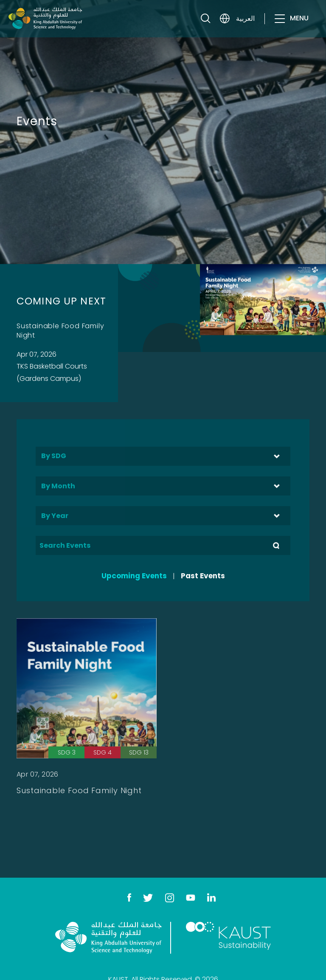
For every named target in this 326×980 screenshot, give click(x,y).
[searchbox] (163, 455)
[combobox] (163, 456)
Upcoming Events (134, 576)
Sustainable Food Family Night (60, 331)
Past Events (203, 576)
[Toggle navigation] (279, 26)
